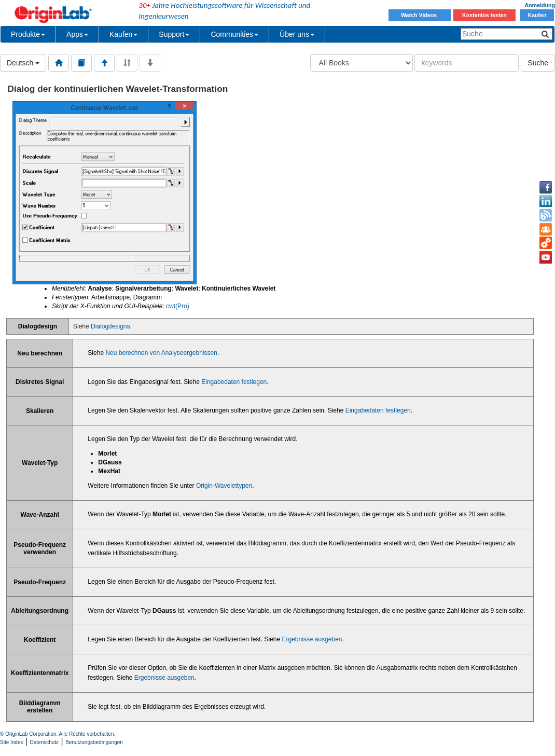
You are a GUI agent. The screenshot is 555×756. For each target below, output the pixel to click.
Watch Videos (420, 15)
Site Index (11, 742)
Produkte (28, 34)
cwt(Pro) (178, 306)
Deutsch (23, 63)
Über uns (297, 34)
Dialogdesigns (110, 326)
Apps (77, 34)
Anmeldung (540, 5)
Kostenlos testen (484, 15)
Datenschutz (45, 742)
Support (174, 34)
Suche (538, 63)
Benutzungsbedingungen (94, 742)
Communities (234, 34)
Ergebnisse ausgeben (312, 639)
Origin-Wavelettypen (224, 486)
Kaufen (537, 15)
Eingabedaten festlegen (234, 382)
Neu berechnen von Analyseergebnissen (161, 353)
